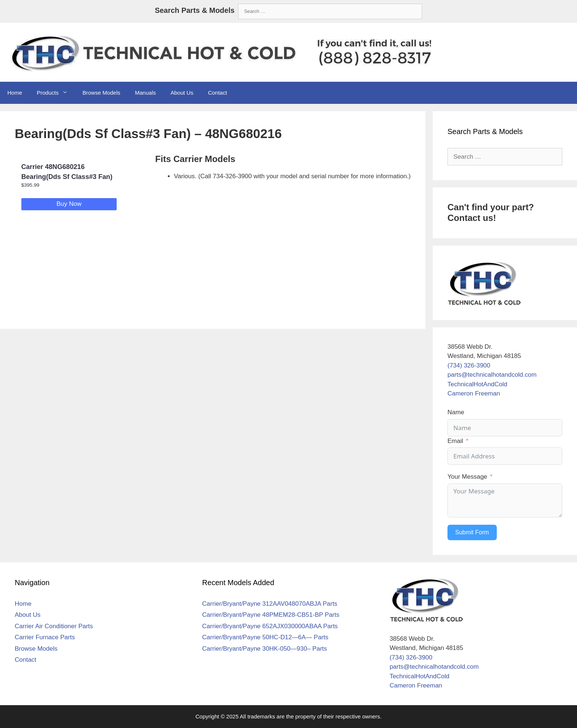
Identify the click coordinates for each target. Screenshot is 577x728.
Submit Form (472, 532)
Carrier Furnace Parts (45, 637)
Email (455, 441)
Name (456, 412)
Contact (217, 93)
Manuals (146, 93)
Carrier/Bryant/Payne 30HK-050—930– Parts (264, 649)
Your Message (467, 477)
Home (15, 93)
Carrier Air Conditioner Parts (54, 626)
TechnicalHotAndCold (477, 384)
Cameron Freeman (474, 393)
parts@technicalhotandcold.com (492, 375)
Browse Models (101, 93)
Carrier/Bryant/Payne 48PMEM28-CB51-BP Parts (271, 615)
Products (56, 93)
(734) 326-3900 (469, 365)
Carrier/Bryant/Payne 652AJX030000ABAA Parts (270, 626)
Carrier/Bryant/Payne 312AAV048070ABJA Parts (270, 604)
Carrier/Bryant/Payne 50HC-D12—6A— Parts (265, 637)
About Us (182, 93)
